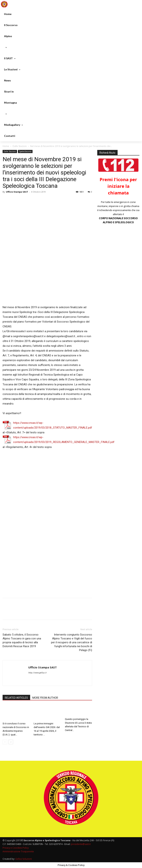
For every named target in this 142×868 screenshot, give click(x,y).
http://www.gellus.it (37, 673)
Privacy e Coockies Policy (16, 848)
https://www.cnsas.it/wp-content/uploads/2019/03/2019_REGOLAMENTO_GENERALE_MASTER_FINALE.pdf (64, 440)
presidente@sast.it (81, 844)
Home (6, 146)
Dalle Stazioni (20, 146)
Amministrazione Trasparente (18, 851)
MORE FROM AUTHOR (45, 698)
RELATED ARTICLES (16, 698)
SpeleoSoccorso (25, 151)
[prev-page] (5, 742)
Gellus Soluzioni (24, 859)
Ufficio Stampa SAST (17, 192)
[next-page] (11, 742)
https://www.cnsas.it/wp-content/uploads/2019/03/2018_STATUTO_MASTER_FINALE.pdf (53, 425)
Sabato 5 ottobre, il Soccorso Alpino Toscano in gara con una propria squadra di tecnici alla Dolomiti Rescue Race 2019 (22, 640)
